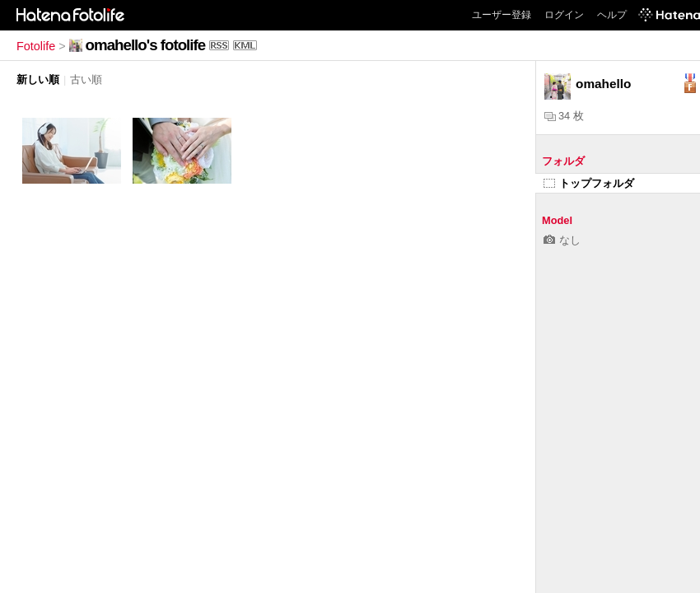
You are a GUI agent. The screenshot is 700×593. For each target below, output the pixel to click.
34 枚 (564, 116)
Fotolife (36, 46)
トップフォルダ (589, 183)
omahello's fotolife (145, 45)
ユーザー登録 (502, 15)
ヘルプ (612, 15)
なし (562, 240)
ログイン (564, 15)
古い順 (86, 79)
